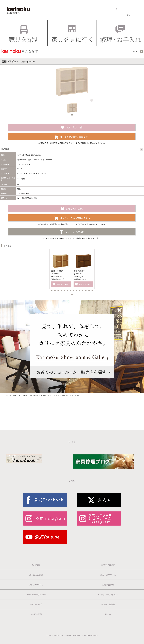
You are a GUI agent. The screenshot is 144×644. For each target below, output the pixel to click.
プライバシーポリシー (36, 595)
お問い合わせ (108, 585)
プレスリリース (36, 585)
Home (108, 614)
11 (83, 291)
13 (89, 291)
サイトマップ (36, 604)
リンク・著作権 (108, 604)
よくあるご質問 (36, 575)
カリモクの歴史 (108, 565)
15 (72, 295)
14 (92, 291)
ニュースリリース (108, 575)
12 (86, 291)
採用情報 (36, 565)
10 (80, 291)
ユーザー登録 (36, 614)
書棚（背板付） (57, 271)
